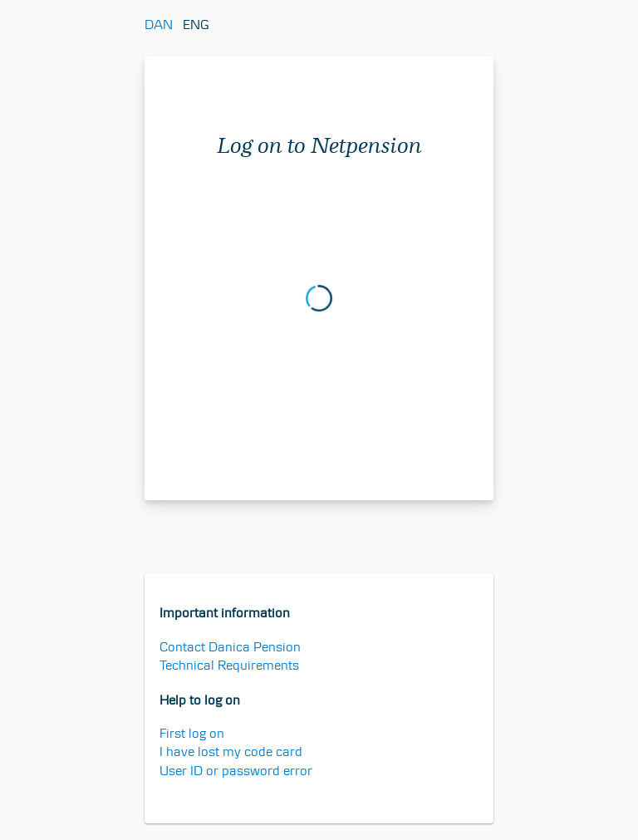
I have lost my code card (231, 752)
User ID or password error (236, 771)
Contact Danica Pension (230, 647)
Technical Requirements (229, 665)
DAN (159, 25)
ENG (196, 25)
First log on (192, 733)
